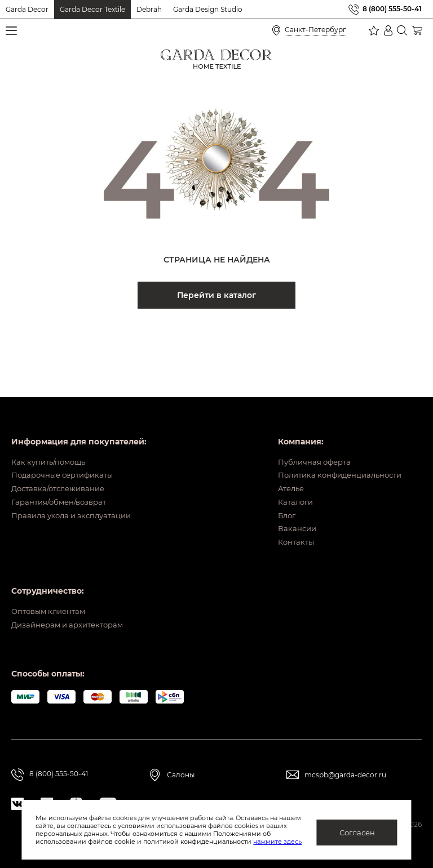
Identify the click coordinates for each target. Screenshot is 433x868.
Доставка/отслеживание (62, 466)
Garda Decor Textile (92, 9)
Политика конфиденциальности (334, 448)
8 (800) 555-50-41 (392, 9)
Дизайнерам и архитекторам (72, 624)
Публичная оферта (306, 431)
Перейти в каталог (216, 295)
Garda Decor (27, 9)
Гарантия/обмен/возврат (63, 483)
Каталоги (286, 483)
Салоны (181, 775)
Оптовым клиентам (52, 607)
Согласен (357, 833)
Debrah (149, 9)
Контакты (286, 536)
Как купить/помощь (52, 431)
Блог (277, 501)
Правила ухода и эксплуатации (77, 501)
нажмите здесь (277, 842)
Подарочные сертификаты (67, 448)
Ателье (281, 466)
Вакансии (287, 518)
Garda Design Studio (208, 9)
